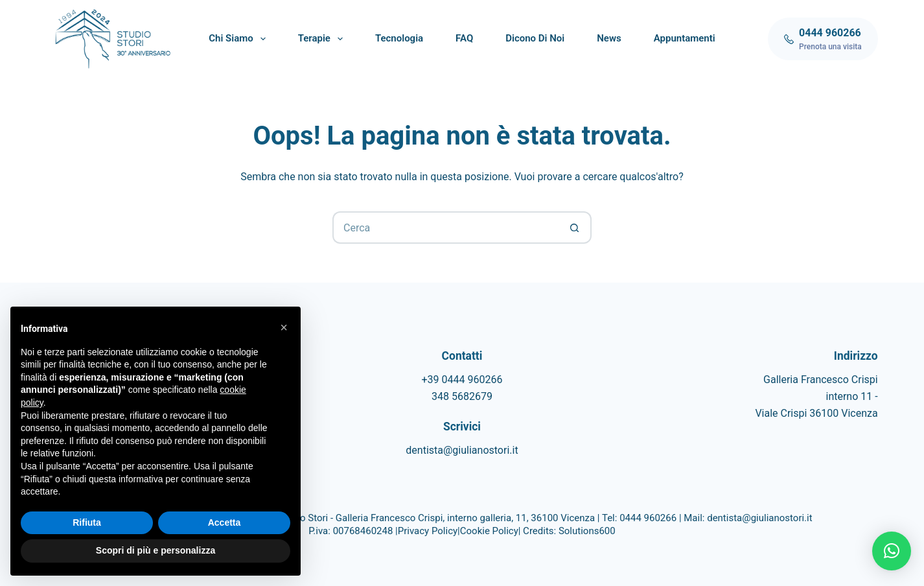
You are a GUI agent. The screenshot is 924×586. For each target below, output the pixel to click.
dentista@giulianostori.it (462, 450)
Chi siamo (239, 39)
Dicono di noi (535, 38)
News (609, 38)
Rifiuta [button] (87, 522)
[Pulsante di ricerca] (575, 228)
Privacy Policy (428, 531)
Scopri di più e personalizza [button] (156, 550)
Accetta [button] (225, 522)
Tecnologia (399, 38)
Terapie (323, 39)
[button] (892, 551)
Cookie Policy (489, 531)
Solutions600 (587, 531)
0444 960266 (648, 518)
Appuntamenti (685, 38)
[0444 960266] (823, 39)
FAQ (464, 38)
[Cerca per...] (446, 228)
